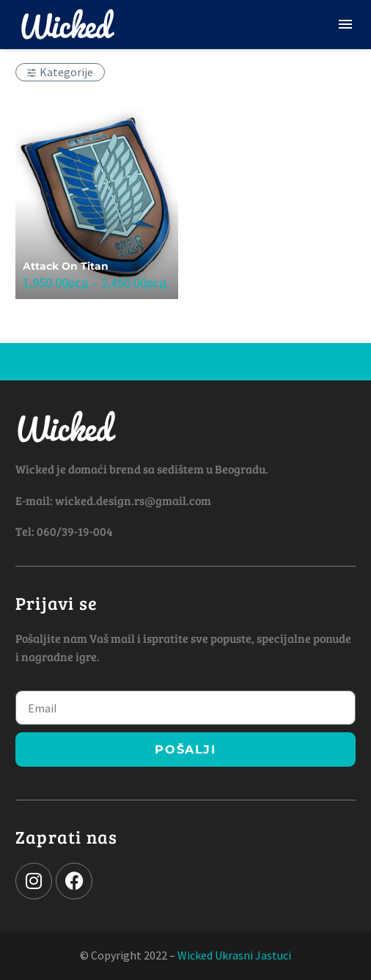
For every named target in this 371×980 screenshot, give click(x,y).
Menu (345, 24)
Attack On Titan (66, 266)
